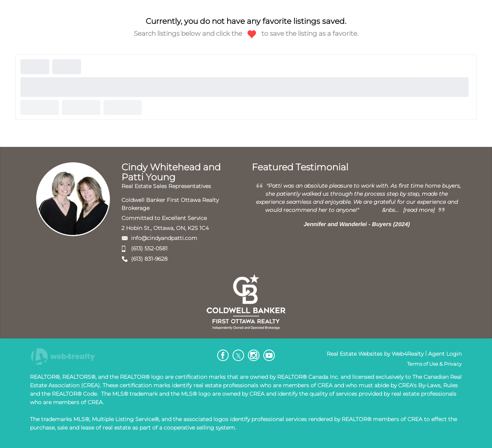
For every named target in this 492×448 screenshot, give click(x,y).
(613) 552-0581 (149, 248)
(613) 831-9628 (149, 259)
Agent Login (445, 354)
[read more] (419, 210)
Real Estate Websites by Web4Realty (375, 354)
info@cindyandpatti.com (164, 238)
